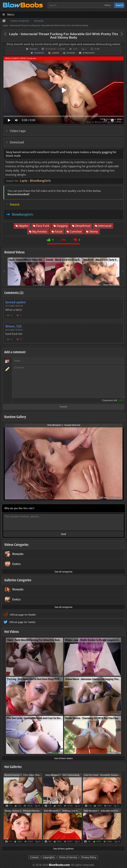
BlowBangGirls (23, 214)
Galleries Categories (18, 580)
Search (119, 5)
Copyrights (49, 857)
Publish (63, 407)
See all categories (63, 572)
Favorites (39, 53)
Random (71, 53)
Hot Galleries (13, 767)
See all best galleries (63, 849)
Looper (55, 53)
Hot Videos (12, 632)
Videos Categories (16, 545)
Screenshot (89, 53)
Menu (11, 15)
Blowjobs (34, 49)
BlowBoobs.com (59, 865)
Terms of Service (68, 857)
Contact (34, 857)
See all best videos (63, 758)
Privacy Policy (89, 857)
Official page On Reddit (23, 615)
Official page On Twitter (22, 622)
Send (63, 534)
